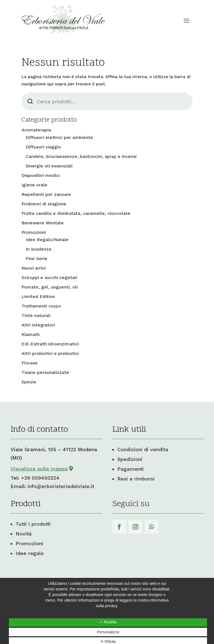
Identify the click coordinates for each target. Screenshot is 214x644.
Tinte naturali (36, 315)
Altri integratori (38, 325)
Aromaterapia (36, 130)
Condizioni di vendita (143, 449)
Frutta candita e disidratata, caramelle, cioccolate (76, 213)
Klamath (31, 334)
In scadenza (38, 249)
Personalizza (108, 632)
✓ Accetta (108, 622)
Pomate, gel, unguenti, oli (50, 287)
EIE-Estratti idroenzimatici (50, 344)
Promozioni (34, 232)
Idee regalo (30, 553)
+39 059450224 (40, 478)
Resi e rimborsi (136, 479)
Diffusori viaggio (43, 147)
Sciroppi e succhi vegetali (49, 277)
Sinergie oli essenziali (49, 166)
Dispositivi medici (41, 175)
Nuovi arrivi (34, 268)
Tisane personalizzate (45, 372)
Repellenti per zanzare (46, 194)
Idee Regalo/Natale (47, 240)
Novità (24, 534)
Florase (30, 363)
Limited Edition (38, 296)
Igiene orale (34, 185)
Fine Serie (37, 259)
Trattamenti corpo (41, 306)
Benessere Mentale (43, 223)
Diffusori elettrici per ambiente (59, 137)
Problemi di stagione (44, 204)
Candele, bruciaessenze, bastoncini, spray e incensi (81, 156)
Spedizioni (130, 459)
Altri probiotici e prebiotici (50, 353)
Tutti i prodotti (33, 524)
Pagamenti (131, 469)
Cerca (30, 101)
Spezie (29, 382)
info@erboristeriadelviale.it (61, 486)
